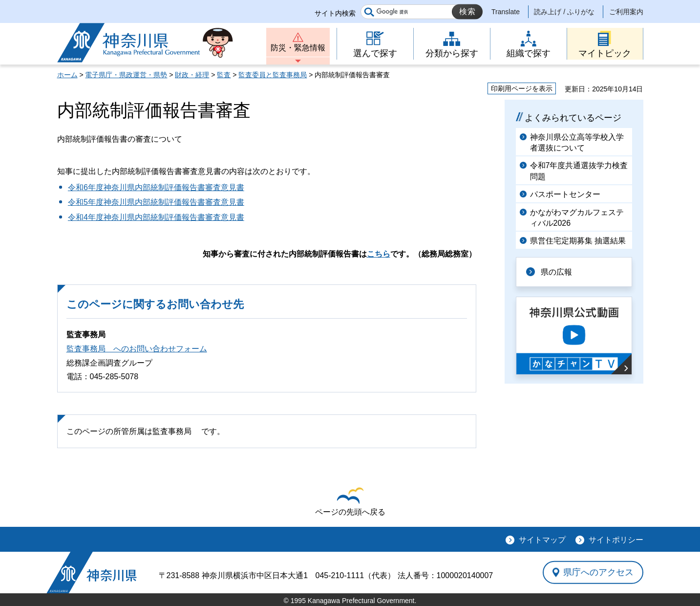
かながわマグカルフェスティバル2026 (577, 218)
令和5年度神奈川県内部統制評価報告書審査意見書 (156, 202)
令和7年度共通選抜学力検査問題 (579, 171)
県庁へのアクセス (598, 572)
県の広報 (556, 272)
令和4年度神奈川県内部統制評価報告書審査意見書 (156, 217)
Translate (506, 12)
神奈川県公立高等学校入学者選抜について (577, 142)
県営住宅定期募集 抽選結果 (578, 241)
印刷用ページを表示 (522, 88)
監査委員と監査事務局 (273, 75)
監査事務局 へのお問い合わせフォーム (137, 349)
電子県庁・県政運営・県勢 (126, 75)
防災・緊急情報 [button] (298, 48)
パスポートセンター (565, 194)
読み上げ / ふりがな (564, 12)
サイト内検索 (335, 13)
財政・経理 (192, 75)
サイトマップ (542, 540)
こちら (379, 254)
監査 (224, 75)
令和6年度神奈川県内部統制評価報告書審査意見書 (156, 187)
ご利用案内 (626, 12)
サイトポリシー (616, 540)
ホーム (67, 75)
